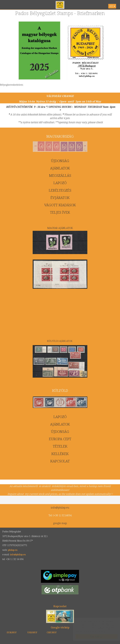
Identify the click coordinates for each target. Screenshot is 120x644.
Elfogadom (93, 637)
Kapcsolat (60, 606)
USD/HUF (32, 632)
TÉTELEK (60, 446)
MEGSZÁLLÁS (60, 175)
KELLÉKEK (60, 454)
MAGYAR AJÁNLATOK (60, 228)
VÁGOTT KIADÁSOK (60, 205)
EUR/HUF (12, 632)
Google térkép (60, 627)
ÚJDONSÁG (60, 161)
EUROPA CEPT (60, 439)
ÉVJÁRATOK (60, 198)
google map (60, 523)
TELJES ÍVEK (60, 212)
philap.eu (60, 5)
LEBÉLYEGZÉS (60, 190)
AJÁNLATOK (60, 168)
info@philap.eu (60, 507)
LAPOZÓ (60, 183)
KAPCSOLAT (60, 461)
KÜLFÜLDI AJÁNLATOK (60, 341)
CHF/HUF (52, 632)
